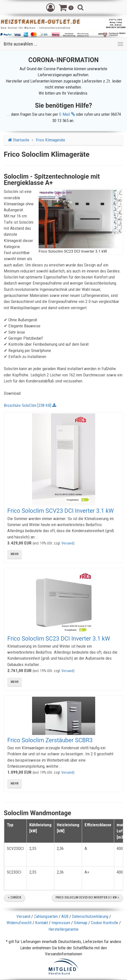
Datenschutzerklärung (90, 916)
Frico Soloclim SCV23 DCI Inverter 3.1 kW (61, 511)
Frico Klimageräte (50, 140)
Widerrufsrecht (19, 923)
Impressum (61, 923)
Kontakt (42, 923)
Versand (67, 543)
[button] (50, 7)
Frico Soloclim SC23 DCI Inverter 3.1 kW (59, 639)
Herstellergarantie (63, 929)
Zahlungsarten (46, 916)
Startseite (19, 140)
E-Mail (67, 114)
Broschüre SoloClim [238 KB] (30, 405)
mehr (15, 554)
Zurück (15, 897)
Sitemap (81, 923)
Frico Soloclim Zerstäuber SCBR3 (50, 740)
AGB (65, 916)
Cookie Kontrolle (105, 923)
